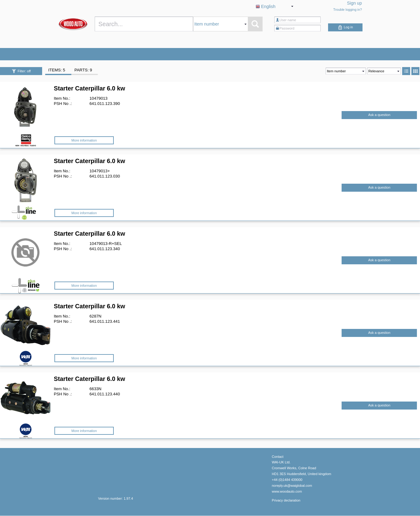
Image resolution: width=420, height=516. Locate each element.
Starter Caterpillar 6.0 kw (89, 88)
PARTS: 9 (83, 70)
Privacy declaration (286, 500)
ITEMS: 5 (57, 70)
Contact (278, 457)
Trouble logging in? (348, 10)
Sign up (355, 3)
